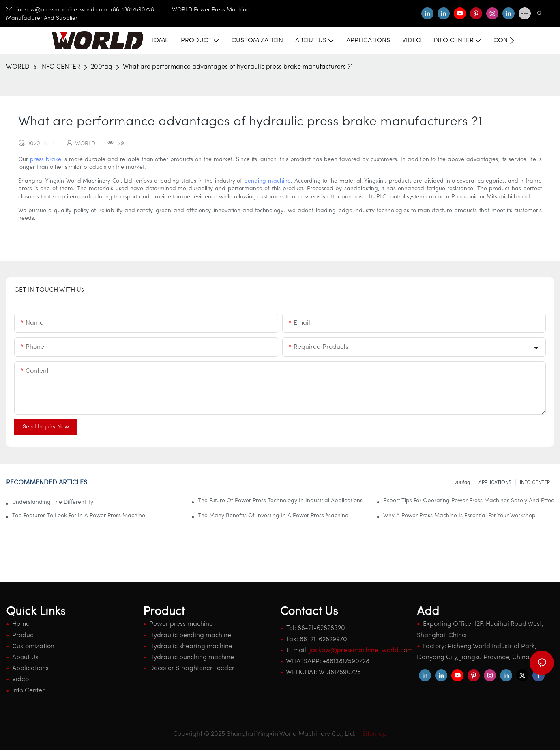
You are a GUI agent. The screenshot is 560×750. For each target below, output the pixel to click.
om (361, 651)
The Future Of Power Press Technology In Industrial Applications (280, 501)
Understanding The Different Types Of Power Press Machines (53, 502)
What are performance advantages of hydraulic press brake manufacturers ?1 (238, 67)
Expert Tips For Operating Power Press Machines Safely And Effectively (469, 501)
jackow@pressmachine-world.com (57, 10)
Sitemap (374, 734)
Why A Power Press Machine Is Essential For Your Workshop (459, 516)
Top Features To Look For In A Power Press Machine (79, 516)
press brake (46, 160)
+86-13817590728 (141, 10)
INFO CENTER (60, 67)
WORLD (18, 67)
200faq (102, 67)
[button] (512, 41)
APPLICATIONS (495, 483)
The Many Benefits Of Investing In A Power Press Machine (273, 516)
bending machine (267, 181)
